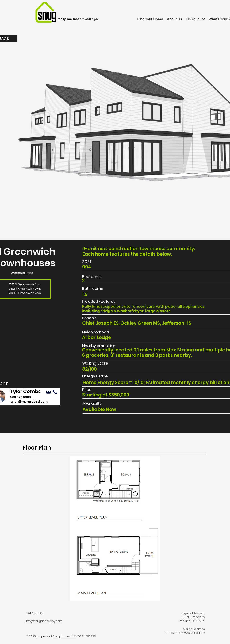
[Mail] (48, 392)
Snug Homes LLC (64, 636)
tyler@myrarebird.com (29, 402)
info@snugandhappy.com (44, 621)
